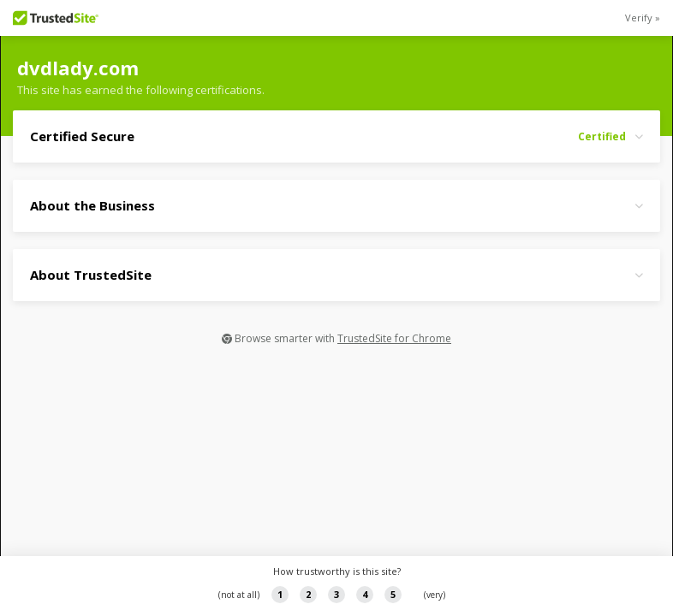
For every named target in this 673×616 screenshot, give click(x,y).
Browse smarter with (336, 338)
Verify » (643, 18)
